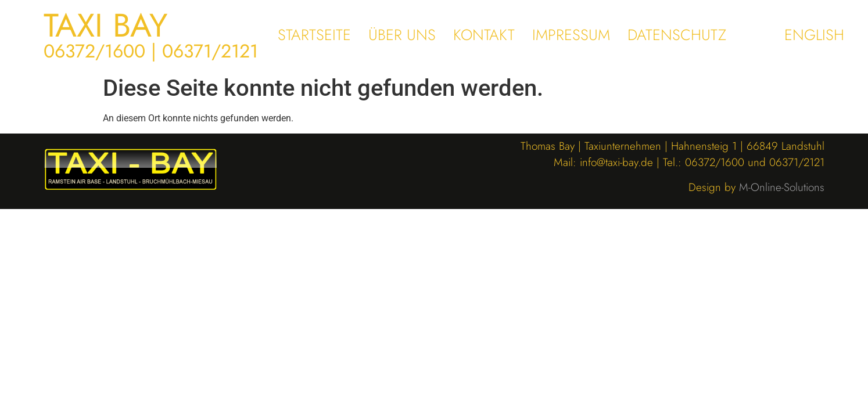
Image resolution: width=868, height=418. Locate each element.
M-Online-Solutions (782, 187)
